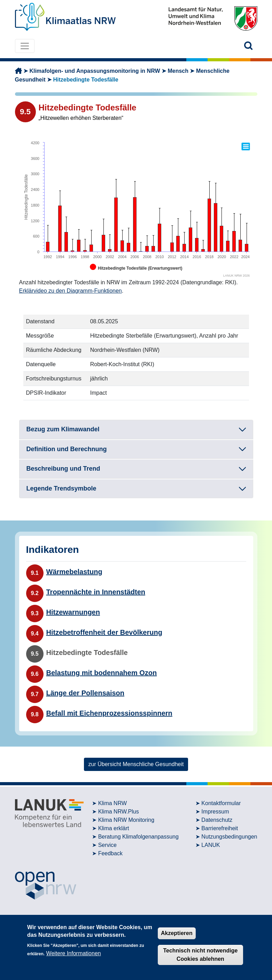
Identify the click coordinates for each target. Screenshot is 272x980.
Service (107, 845)
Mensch (178, 71)
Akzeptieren (177, 933)
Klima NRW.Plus (119, 812)
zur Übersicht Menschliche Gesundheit (136, 764)
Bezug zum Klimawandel (63, 429)
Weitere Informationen (74, 953)
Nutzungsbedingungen (229, 837)
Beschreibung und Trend (63, 469)
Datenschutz (217, 820)
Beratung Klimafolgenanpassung (138, 837)
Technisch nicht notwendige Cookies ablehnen (200, 955)
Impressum (215, 812)
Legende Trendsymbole (61, 488)
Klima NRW (112, 803)
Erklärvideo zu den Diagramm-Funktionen (71, 291)
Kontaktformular (221, 803)
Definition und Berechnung (67, 449)
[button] (248, 46)
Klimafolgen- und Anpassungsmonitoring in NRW (95, 71)
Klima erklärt (114, 828)
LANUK (211, 845)
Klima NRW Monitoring (126, 820)
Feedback (110, 853)
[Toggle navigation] (25, 46)
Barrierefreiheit (220, 828)
